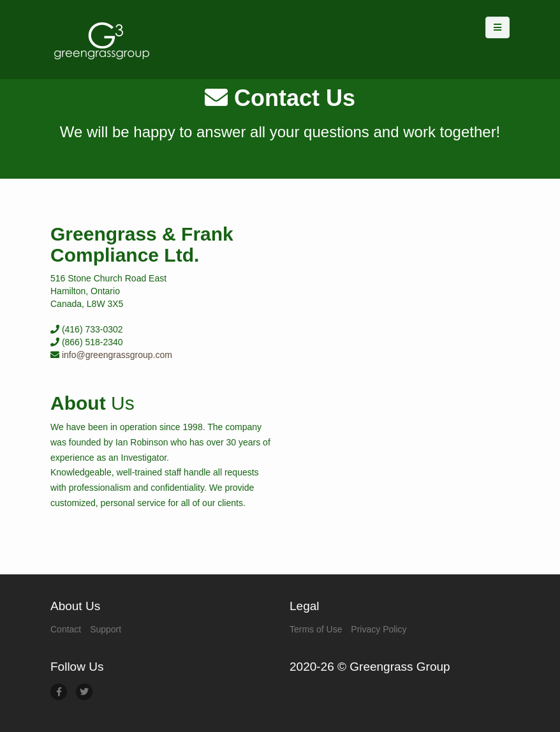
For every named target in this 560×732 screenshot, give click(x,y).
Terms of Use (316, 629)
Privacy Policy (379, 629)
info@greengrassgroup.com (117, 355)
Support (106, 629)
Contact (66, 629)
